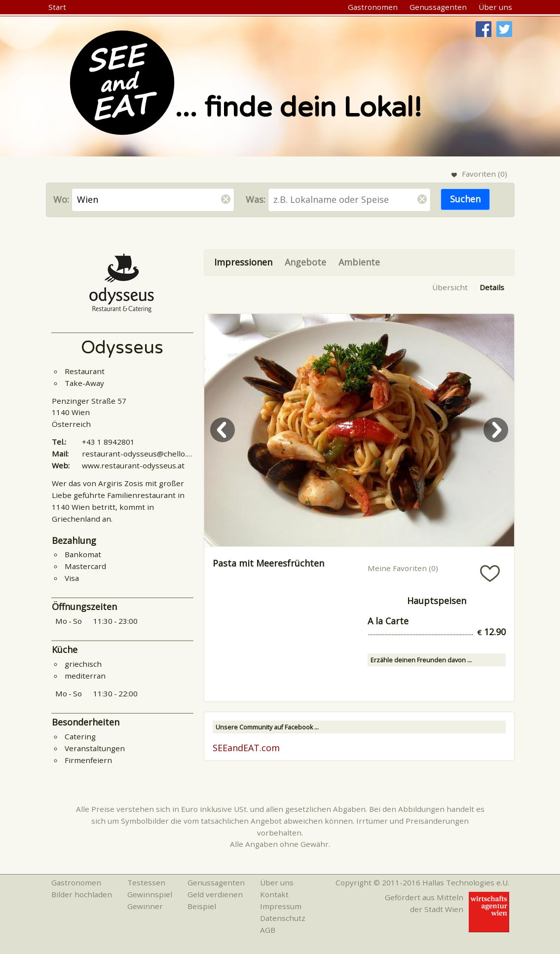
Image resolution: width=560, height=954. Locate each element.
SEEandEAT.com (246, 748)
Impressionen (243, 262)
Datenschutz (283, 918)
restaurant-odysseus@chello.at (138, 454)
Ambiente (359, 262)
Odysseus (122, 348)
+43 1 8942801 (108, 442)
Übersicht (450, 287)
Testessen (146, 882)
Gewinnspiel (150, 894)
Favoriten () (485, 174)
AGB (268, 930)
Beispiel (202, 906)
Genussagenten (438, 7)
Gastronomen (373, 7)
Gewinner (145, 906)
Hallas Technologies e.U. (466, 882)
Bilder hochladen (82, 894)
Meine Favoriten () (403, 568)
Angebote (305, 262)
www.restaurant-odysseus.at (133, 465)
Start (57, 7)
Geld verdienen (215, 894)
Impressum (281, 906)
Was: (256, 199)
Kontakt (274, 894)
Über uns (495, 7)
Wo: (61, 199)
